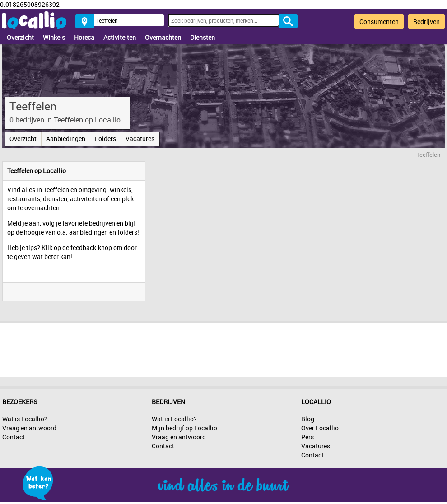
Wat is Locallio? (25, 419)
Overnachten (163, 37)
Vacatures (140, 139)
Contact (14, 437)
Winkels (54, 37)
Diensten (203, 37)
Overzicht (20, 37)
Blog (308, 419)
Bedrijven (426, 21)
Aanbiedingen (66, 139)
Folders (105, 139)
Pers (307, 437)
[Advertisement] (223, 348)
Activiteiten (120, 37)
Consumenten (379, 21)
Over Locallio (320, 428)
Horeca (84, 37)
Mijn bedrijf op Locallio (184, 428)
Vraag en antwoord (29, 428)
